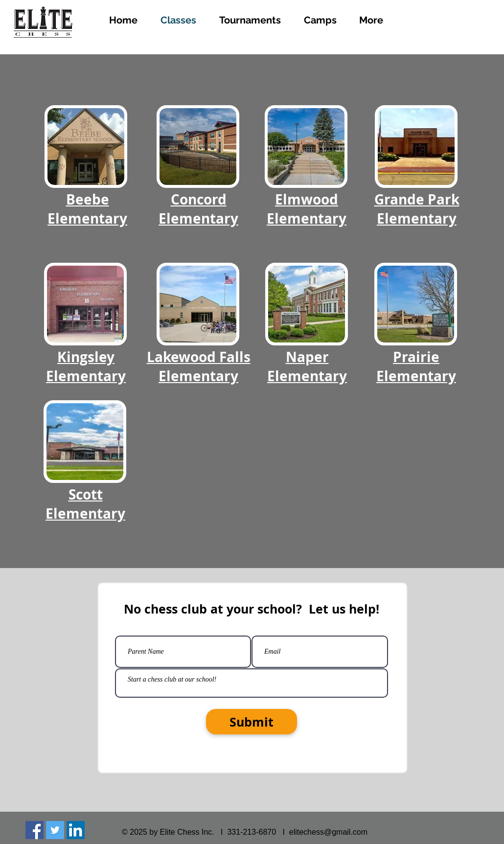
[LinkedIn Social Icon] (76, 830)
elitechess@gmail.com (328, 832)
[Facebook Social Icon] (34, 830)
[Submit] (252, 722)
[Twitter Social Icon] (55, 830)
